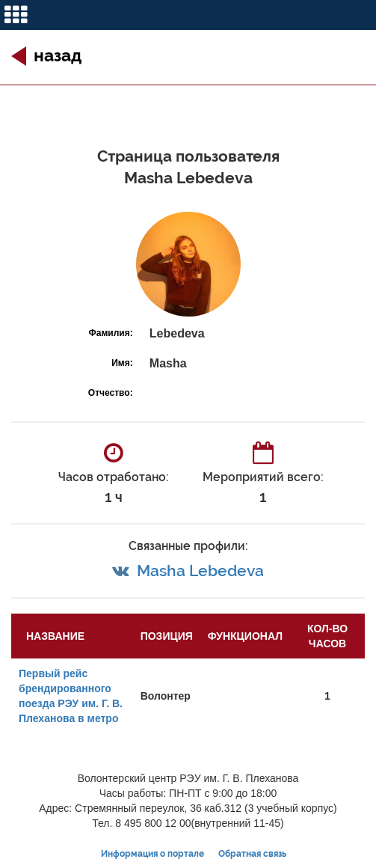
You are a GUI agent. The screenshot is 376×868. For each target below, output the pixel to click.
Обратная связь (252, 854)
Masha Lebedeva (200, 571)
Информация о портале (152, 854)
